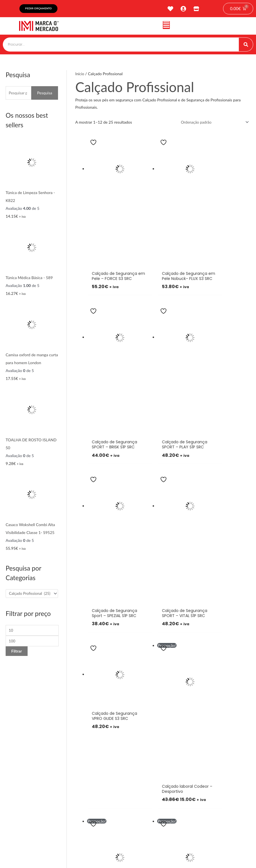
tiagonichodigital (236, 850)
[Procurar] (246, 44)
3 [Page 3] (95, 549)
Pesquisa (45, 93)
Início (80, 74)
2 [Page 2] (92, 549)
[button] (166, 26)
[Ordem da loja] (212, 122)
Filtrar (17, 653)
